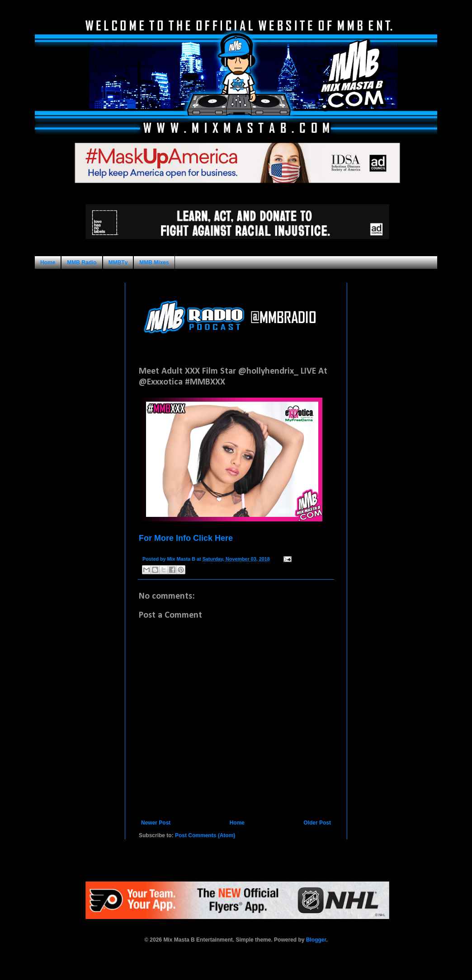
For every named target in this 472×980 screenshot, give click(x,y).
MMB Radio (82, 263)
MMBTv (118, 263)
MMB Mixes (154, 263)
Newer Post (156, 823)
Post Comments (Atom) (205, 835)
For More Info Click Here (186, 538)
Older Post (317, 823)
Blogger (316, 940)
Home (48, 263)
